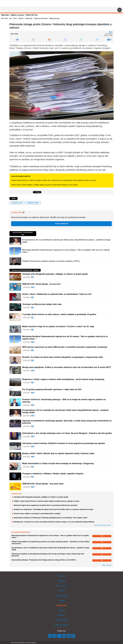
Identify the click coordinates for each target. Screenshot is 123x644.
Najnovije (5, 15)
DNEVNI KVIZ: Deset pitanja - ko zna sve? (41, 284)
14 (33, 447)
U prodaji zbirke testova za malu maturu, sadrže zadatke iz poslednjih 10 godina (59, 314)
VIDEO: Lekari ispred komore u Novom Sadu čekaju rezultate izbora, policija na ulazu (47, 501)
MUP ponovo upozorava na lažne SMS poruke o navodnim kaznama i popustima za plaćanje (65, 347)
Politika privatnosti (62, 625)
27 (33, 405)
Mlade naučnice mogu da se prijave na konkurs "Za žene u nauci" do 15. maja (58, 326)
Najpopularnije (54, 18)
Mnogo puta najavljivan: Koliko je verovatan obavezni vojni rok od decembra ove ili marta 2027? (67, 367)
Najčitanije (29, 18)
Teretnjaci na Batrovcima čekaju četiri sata (42, 304)
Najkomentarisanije (41, 18)
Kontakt (61, 610)
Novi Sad (4, 18)
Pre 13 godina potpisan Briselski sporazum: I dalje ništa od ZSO (52, 389)
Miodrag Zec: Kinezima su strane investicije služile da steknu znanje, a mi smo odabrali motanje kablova (54, 522)
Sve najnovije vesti (102, 525)
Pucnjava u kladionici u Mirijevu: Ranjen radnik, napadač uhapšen (53, 474)
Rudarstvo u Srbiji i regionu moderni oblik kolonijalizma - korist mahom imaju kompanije (63, 379)
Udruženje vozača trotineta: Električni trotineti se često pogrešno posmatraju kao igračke (64, 443)
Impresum (61, 615)
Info (10, 18)
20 (33, 457)
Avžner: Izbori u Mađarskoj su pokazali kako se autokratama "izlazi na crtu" (57, 294)
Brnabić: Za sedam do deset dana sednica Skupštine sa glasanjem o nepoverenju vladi (62, 357)
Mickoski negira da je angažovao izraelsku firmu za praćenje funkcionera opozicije (46, 505)
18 (33, 437)
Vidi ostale (107, 565)
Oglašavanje (61, 605)
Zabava (21, 18)
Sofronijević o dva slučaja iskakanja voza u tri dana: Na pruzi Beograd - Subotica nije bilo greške (67, 433)
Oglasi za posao (17, 15)
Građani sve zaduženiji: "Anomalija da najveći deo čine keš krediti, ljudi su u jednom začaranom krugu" (54, 509)
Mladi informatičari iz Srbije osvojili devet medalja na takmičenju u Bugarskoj (58, 463)
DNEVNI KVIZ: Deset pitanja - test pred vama (43, 484)
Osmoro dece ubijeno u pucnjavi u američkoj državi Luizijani (37, 513)
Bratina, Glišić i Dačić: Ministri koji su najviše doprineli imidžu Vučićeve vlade (58, 453)
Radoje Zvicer (33, 203)
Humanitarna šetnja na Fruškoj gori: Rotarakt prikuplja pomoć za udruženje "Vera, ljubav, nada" (51, 518)
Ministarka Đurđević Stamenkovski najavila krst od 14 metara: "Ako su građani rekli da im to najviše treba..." (66, 251)
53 (33, 416)
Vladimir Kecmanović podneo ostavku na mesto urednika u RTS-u (51, 261)
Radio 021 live (32, 15)
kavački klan (17, 203)
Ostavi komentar (61, 224)
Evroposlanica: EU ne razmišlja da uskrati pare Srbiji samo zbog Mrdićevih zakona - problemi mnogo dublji (66, 241)
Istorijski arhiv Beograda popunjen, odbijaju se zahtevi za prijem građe (55, 274)
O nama (62, 600)
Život (15, 18)
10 (33, 393)
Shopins (61, 591)
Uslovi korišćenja (61, 620)
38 (33, 371)
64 (33, 342)
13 (33, 287)
